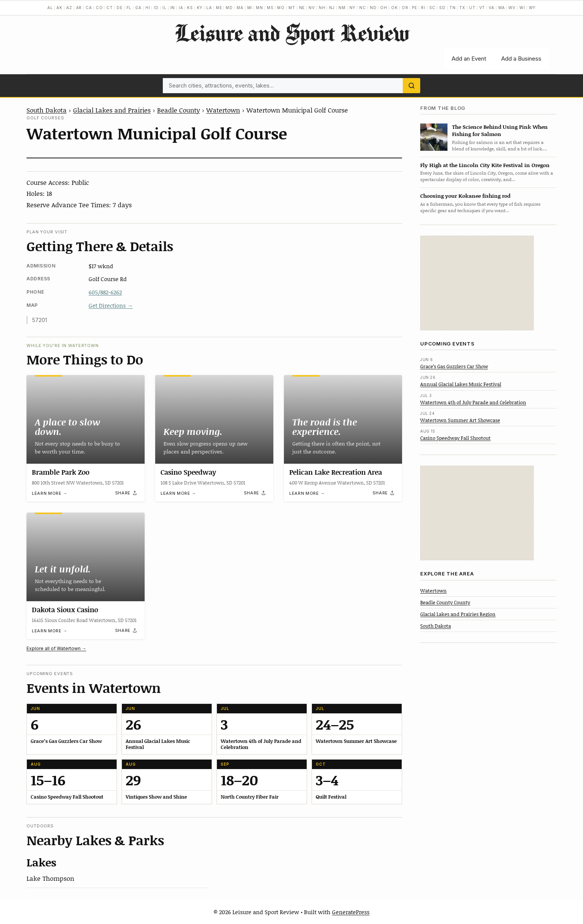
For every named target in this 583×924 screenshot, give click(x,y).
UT (472, 8)
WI (522, 8)
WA (502, 8)
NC (363, 8)
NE (302, 8)
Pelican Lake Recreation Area (336, 472)
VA (492, 8)
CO (99, 8)
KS (190, 8)
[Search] (412, 86)
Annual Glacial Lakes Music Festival (461, 384)
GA (138, 8)
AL (50, 8)
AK (59, 8)
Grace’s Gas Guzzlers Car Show (454, 366)
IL (164, 8)
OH (384, 8)
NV (312, 8)
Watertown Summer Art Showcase (460, 420)
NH (322, 8)
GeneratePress (351, 912)
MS (270, 8)
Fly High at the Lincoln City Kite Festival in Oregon (485, 165)
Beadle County (178, 110)
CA (89, 8)
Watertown (223, 110)
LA (209, 8)
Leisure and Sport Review (292, 33)
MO (281, 8)
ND (373, 8)
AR (79, 8)
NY (353, 8)
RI (423, 8)
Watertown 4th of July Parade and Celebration (473, 402)
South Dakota (47, 110)
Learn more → (50, 493)
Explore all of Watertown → (56, 648)
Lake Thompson (50, 878)
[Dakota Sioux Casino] (86, 557)
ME (219, 8)
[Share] (126, 493)
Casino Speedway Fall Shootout (455, 438)
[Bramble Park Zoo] (86, 419)
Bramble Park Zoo (61, 472)
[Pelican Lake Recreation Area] (343, 419)
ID (156, 8)
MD (229, 8)
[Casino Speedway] (214, 419)
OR (405, 8)
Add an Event (469, 59)
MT (292, 8)
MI (250, 8)
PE (415, 8)
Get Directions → (111, 305)
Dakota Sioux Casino (65, 610)
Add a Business (521, 59)
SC (433, 8)
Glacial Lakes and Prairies (112, 110)
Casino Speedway (188, 472)
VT (482, 8)
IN (173, 8)
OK (394, 8)
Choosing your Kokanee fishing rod (465, 196)
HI (148, 8)
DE (120, 8)
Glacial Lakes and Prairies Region (458, 614)
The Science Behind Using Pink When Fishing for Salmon (500, 130)
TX (462, 8)
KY (200, 8)
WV (512, 8)
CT (110, 8)
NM (342, 8)
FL (129, 8)
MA (240, 8)
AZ (69, 8)
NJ (332, 8)
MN (260, 8)
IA (181, 8)
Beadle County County (445, 602)
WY (532, 8)
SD (442, 8)
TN (453, 8)
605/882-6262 (105, 292)
